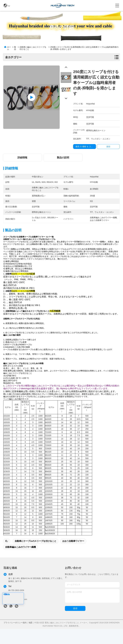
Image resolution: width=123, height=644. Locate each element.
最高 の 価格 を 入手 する (86, 147)
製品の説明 (63, 158)
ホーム (9, 48)
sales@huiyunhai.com (18, 609)
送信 (75, 618)
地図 (30, 632)
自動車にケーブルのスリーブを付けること (36, 551)
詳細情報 (22, 158)
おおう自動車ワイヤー (73, 551)
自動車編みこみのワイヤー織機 (20, 557)
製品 (15, 48)
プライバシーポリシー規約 (15, 632)
